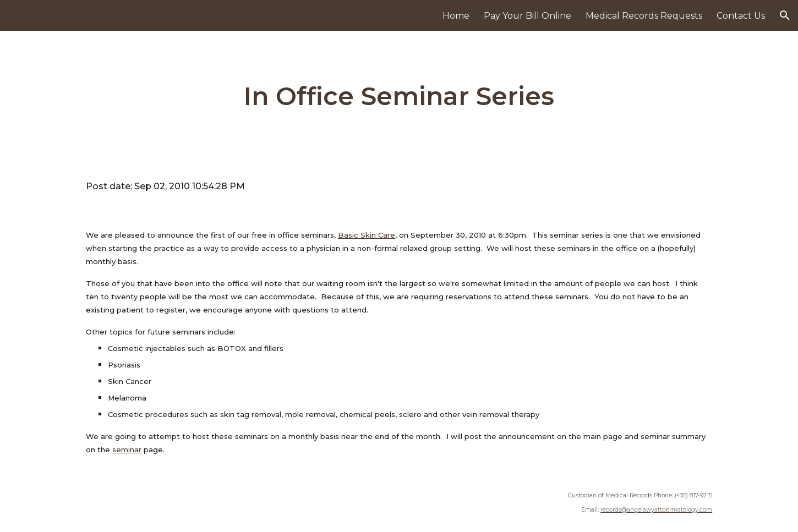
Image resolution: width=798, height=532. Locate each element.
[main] (399, 97)
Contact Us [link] (741, 16)
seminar (127, 449)
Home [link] (456, 16)
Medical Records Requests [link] (644, 16)
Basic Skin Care (367, 235)
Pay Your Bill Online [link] (528, 16)
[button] (785, 15)
